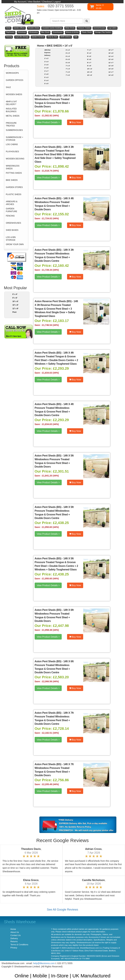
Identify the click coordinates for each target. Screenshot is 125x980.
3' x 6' (46, 68)
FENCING (10, 216)
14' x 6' (69, 46)
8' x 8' (89, 66)
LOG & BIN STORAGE (11, 239)
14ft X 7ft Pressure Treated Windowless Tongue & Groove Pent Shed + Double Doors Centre (54, 718)
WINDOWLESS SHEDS (13, 167)
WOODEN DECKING (15, 159)
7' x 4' (68, 69)
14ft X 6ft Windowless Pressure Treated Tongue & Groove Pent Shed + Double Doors (54, 616)
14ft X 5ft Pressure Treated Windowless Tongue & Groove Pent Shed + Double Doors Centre (54, 513)
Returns (14, 942)
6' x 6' (68, 63)
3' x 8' (46, 74)
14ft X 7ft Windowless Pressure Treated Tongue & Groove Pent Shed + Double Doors (54, 770)
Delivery (14, 938)
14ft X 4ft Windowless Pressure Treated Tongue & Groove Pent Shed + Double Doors (54, 204)
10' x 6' (16, 301)
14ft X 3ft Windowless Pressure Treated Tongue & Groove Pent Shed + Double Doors (54, 101)
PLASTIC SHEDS (14, 194)
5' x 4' (46, 80)
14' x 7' (111, 72)
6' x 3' (68, 53)
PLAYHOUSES (12, 152)
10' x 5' (90, 72)
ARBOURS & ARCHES (12, 203)
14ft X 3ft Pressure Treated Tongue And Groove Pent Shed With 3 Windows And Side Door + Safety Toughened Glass (55, 154)
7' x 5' (68, 72)
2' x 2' (46, 58)
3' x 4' (46, 62)
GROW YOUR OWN (15, 244)
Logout (57, 2)
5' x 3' (46, 77)
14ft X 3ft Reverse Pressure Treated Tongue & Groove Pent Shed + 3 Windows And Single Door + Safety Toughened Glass (56, 309)
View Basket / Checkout (40, 2)
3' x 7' (46, 71)
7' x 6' (68, 75)
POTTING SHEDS (14, 173)
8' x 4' (89, 53)
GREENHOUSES (13, 223)
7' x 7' (89, 50)
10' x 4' (90, 69)
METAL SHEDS (13, 116)
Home (40, 46)
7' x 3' (68, 66)
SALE (8, 87)
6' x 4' (15, 294)
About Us (15, 932)
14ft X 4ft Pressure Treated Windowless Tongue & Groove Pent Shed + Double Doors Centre (54, 410)
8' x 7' (89, 63)
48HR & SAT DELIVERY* (11, 103)
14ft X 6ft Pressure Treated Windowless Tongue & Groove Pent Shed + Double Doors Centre (54, 667)
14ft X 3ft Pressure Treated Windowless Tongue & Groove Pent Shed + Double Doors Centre (54, 255)
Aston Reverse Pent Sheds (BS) (53, 301)
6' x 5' (68, 59)
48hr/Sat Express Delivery (47, 53)
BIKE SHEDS (12, 180)
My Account (20, 2)
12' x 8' (16, 308)
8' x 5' (89, 56)
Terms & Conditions (19, 945)
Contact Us (15, 935)
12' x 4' (111, 56)
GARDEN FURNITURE (11, 210)
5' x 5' (46, 83)
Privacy (14, 948)
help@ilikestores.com (44, 963)
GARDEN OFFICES (15, 80)
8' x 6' (15, 298)
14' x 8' (111, 75)
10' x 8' (16, 305)
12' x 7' (111, 63)
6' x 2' (68, 50)
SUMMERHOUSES (14, 130)
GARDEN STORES (14, 187)
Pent (14, 312)
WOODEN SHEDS (14, 94)
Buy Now (75, 122)
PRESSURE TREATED (11, 124)
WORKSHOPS (12, 73)
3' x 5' (46, 65)
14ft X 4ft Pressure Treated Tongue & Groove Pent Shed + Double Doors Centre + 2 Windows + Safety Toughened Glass (56, 358)
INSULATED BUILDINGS (11, 110)
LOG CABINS (12, 144)
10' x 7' (111, 50)
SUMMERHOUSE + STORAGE (14, 139)
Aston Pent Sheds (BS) (48, 96)
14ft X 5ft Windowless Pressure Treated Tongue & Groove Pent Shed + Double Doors (54, 461)
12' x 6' (111, 59)
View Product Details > (48, 122)
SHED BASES (12, 230)
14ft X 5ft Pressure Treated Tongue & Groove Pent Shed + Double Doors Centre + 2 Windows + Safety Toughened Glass (56, 564)
